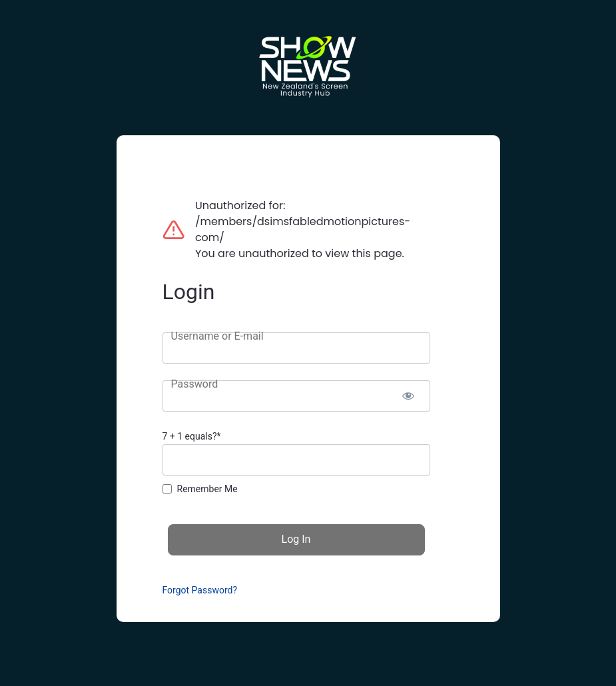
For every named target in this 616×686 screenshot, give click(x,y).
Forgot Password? (200, 590)
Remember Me (207, 489)
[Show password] (409, 396)
